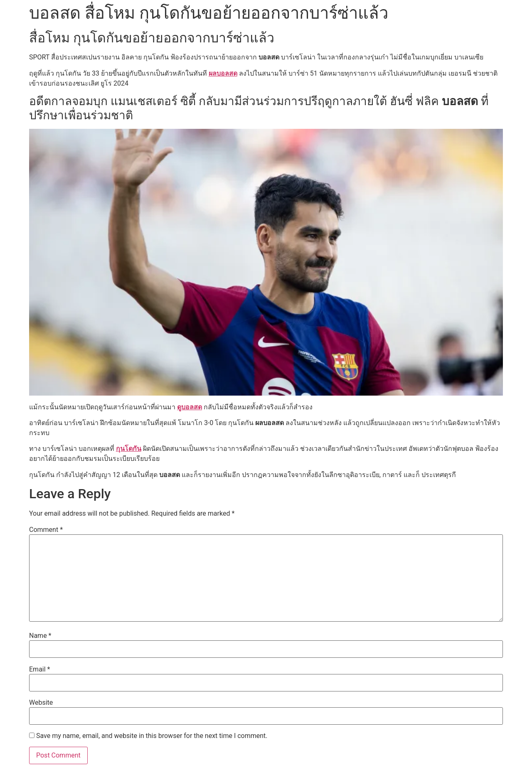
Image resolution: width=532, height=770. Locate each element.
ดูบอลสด (190, 407)
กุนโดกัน (129, 449)
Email (39, 669)
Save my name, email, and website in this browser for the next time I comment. (152, 736)
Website (41, 703)
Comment (46, 530)
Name (40, 636)
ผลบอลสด (223, 73)
